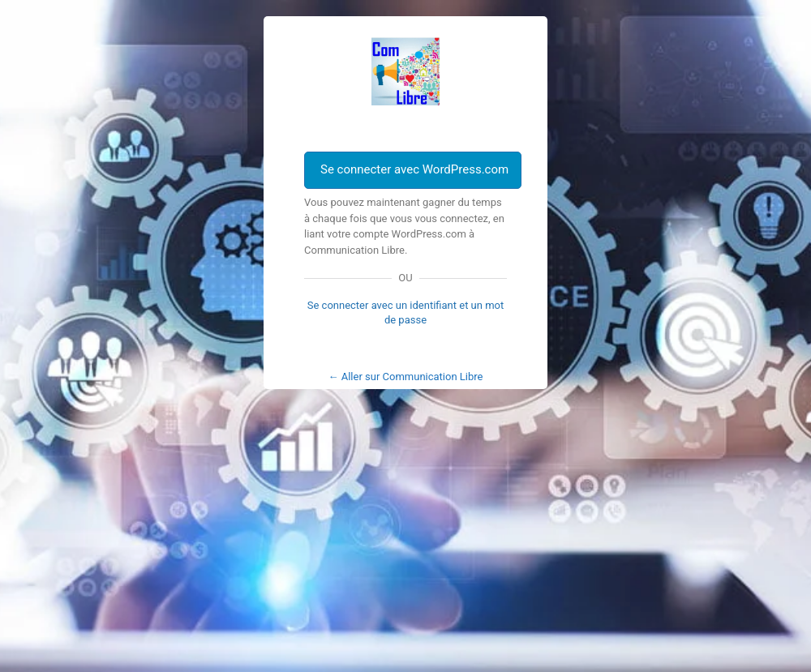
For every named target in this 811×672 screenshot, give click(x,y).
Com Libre (405, 71)
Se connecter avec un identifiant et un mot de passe (406, 312)
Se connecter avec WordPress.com (414, 169)
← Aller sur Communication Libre (406, 377)
